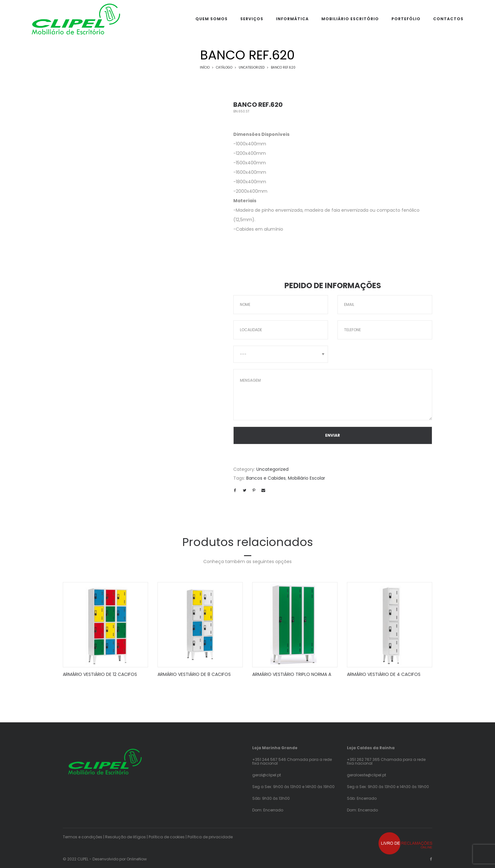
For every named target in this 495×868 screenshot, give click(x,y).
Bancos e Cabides (266, 478)
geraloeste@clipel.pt (367, 775)
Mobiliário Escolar (307, 478)
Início (205, 67)
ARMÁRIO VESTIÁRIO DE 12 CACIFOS (100, 674)
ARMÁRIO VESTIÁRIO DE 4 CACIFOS (384, 674)
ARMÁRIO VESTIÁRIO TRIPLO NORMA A (292, 674)
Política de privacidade (210, 837)
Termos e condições (83, 837)
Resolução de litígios (125, 837)
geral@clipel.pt (267, 775)
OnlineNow (137, 859)
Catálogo (224, 67)
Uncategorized (252, 67)
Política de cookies (167, 837)
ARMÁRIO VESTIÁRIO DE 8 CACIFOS (194, 674)
